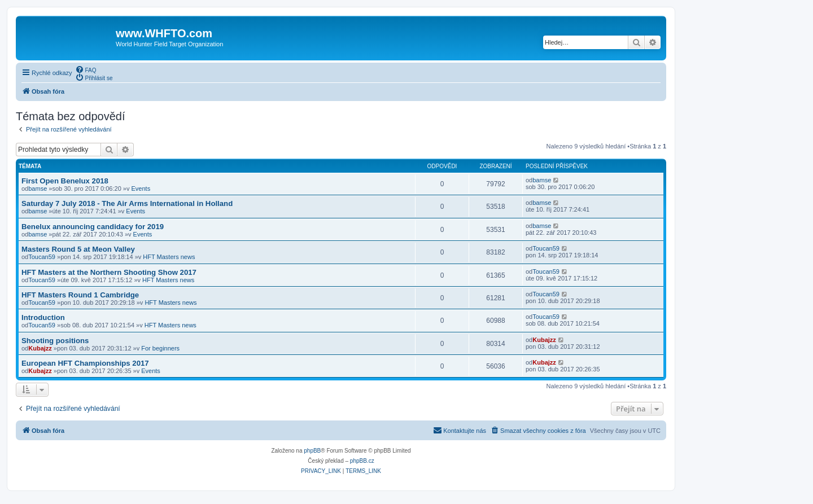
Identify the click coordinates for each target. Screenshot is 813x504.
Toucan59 (42, 257)
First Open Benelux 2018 (65, 181)
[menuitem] (86, 69)
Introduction (43, 317)
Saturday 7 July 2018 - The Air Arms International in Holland (127, 203)
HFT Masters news (169, 257)
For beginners (160, 348)
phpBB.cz (362, 461)
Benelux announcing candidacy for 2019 (93, 227)
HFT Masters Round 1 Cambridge (80, 295)
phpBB (312, 451)
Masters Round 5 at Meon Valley (78, 249)
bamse (38, 189)
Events (141, 189)
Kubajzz (40, 348)
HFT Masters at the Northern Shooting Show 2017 (109, 272)
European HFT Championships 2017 (85, 363)
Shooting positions (55, 341)
